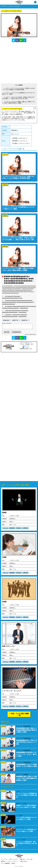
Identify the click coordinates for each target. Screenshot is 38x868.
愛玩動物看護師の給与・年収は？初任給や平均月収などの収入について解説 (27, 742)
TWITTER (26, 346)
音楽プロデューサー (9, 646)
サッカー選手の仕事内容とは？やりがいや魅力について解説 (27, 818)
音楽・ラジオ (15, 134)
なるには (5, 528)
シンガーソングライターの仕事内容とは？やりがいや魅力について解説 (18, 93)
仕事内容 (25, 528)
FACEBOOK (26, 347)
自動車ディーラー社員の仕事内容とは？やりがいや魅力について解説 (27, 806)
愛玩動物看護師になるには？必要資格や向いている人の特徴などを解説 (27, 765)
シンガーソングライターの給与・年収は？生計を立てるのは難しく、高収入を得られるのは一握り (18, 98)
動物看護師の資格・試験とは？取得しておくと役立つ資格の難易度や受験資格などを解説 (27, 778)
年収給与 (19, 528)
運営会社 (3, 861)
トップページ (4, 859)
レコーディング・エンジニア (12, 691)
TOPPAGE (4, 6)
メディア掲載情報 (5, 863)
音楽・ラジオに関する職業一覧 (20, 714)
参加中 (13, 863)
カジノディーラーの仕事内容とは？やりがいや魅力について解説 (27, 830)
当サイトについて (14, 859)
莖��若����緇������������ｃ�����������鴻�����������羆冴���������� (18, 302)
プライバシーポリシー (13, 861)
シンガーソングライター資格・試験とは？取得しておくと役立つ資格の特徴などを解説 (18, 102)
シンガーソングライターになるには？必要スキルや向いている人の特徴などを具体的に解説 (18, 89)
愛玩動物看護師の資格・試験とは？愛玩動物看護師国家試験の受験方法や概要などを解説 (27, 730)
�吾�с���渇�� (31, 334)
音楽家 (4, 602)
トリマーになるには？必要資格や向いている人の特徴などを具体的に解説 (27, 795)
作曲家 (4, 557)
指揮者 (4, 512)
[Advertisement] (19, 63)
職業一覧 (22, 859)
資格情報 (12, 528)
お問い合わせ (23, 861)
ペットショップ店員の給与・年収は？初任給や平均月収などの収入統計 (27, 843)
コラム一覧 (29, 859)
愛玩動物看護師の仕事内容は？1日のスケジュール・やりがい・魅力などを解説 (27, 754)
